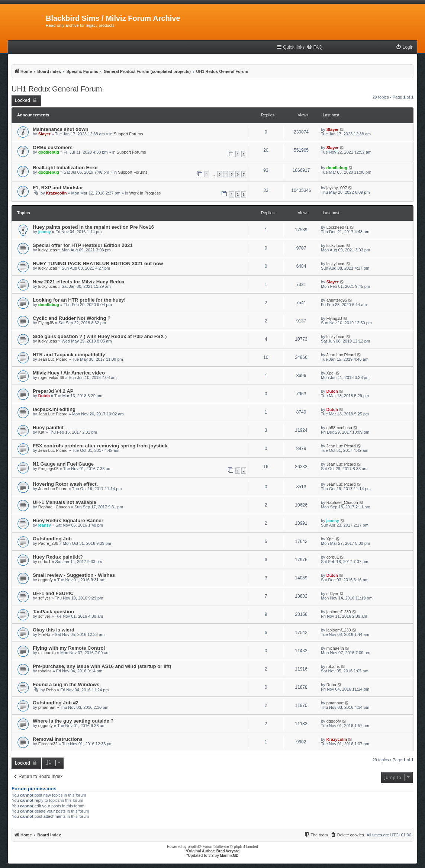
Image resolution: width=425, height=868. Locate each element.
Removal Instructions (58, 739)
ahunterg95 (337, 300)
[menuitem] (314, 47)
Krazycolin (57, 193)
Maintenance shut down (60, 129)
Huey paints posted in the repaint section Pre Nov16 (93, 227)
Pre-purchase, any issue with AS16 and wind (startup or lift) (102, 666)
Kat (41, 432)
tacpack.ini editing (54, 409)
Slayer (44, 134)
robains (45, 671)
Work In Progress (145, 193)
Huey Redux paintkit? (58, 557)
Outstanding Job (52, 539)
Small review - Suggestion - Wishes (74, 575)
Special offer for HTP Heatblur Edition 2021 (83, 245)
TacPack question (53, 612)
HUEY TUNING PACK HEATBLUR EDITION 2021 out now (98, 263)
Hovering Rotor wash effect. (65, 484)
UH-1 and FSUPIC (53, 593)
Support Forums (128, 134)
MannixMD (229, 856)
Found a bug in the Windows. (67, 684)
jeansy (45, 232)
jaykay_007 (337, 188)
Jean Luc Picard (53, 359)
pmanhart (47, 707)
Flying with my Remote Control (69, 648)
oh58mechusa (339, 428)
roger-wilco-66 (51, 377)
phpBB (193, 847)
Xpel (331, 373)
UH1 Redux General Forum (57, 89)
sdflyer (44, 598)
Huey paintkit (48, 427)
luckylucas (48, 250)
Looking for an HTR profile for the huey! (79, 300)
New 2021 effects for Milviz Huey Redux (79, 282)
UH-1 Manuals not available (65, 502)
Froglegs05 (49, 469)
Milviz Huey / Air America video (69, 373)
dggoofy (46, 580)
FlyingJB (46, 323)
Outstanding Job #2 (56, 703)
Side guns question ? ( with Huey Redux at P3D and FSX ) (100, 336)
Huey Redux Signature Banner (68, 520)
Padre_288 (48, 543)
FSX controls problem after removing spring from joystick (100, 446)
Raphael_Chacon (54, 507)
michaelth (47, 653)
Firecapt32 (48, 744)
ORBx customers (53, 147)
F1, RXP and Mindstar (58, 188)
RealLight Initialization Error (65, 168)
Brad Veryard (228, 851)
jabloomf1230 (339, 612)
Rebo (51, 690)
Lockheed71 (338, 227)
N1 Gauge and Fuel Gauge (63, 464)
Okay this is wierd (54, 630)
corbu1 (45, 562)
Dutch (44, 396)
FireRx (44, 634)
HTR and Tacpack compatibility (69, 355)
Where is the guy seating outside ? (73, 721)
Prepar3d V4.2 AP (53, 391)
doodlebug (49, 152)
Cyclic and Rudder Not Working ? (72, 318)
